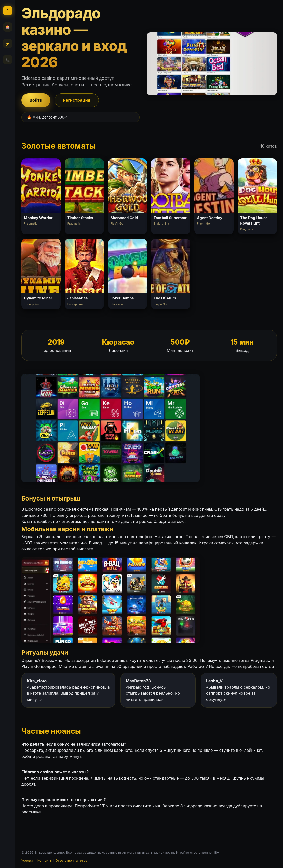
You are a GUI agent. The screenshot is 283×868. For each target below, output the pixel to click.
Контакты (45, 860)
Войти (36, 100)
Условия (28, 860)
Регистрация (77, 100)
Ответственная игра (71, 860)
